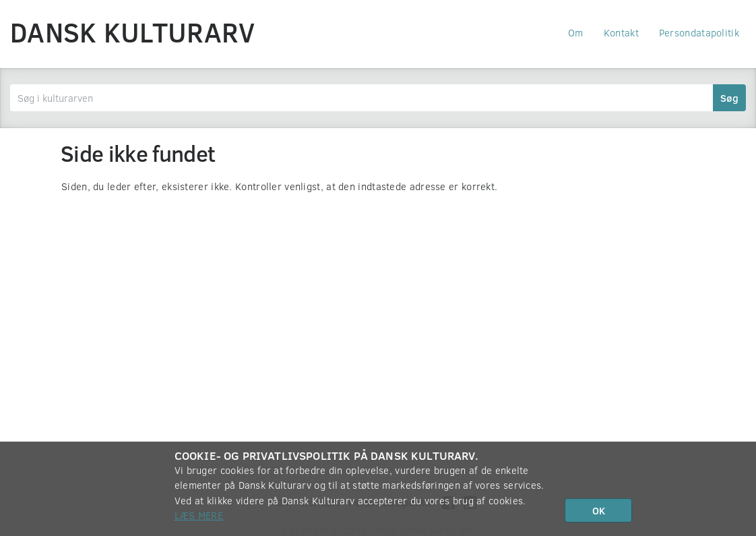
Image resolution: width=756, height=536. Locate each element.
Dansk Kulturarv (133, 32)
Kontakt (621, 32)
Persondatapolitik (699, 32)
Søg (729, 98)
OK (599, 510)
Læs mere (199, 515)
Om (576, 32)
